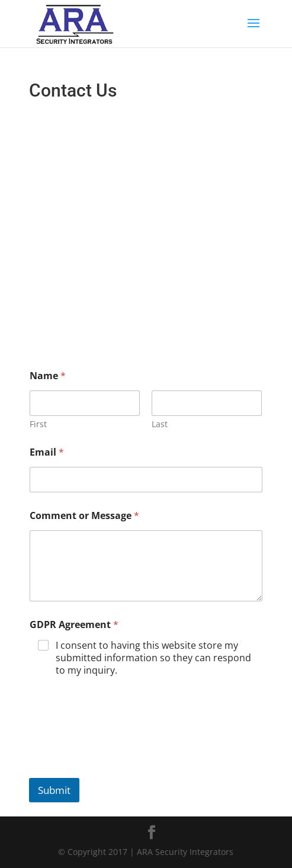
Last (160, 424)
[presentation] (119, 750)
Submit (54, 790)
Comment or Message (84, 516)
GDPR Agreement (74, 625)
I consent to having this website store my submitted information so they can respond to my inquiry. (153, 658)
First (38, 424)
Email (47, 452)
